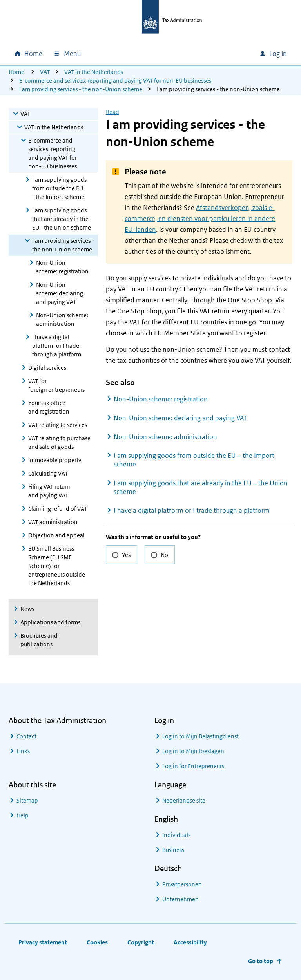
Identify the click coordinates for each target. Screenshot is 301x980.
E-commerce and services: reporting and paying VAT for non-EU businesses (115, 80)
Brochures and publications (39, 640)
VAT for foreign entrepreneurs (56, 385)
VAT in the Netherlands (94, 72)
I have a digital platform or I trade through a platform (57, 346)
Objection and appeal (56, 535)
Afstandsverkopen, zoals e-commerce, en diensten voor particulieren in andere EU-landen (200, 219)
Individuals (176, 835)
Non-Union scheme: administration (62, 319)
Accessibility (190, 942)
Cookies (97, 942)
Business (173, 850)
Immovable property (55, 460)
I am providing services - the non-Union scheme (81, 89)
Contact (26, 736)
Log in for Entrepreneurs (193, 766)
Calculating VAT (48, 473)
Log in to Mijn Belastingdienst (200, 736)
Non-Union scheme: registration (62, 267)
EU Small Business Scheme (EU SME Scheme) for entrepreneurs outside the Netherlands (57, 566)
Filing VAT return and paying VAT (49, 491)
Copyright (141, 942)
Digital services (47, 368)
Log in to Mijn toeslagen (193, 751)
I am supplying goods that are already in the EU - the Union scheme (62, 219)
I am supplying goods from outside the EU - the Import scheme (59, 188)
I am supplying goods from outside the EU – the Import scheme (194, 460)
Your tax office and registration (49, 407)
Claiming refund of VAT (58, 509)
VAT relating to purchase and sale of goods (59, 442)
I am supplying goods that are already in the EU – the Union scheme (201, 487)
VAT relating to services (58, 425)
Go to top (261, 961)
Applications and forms (50, 622)
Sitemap (27, 800)
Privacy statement (43, 942)
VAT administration (53, 522)
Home (16, 72)
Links (23, 751)
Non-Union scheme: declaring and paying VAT (60, 293)
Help (23, 815)
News (27, 609)
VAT (45, 72)
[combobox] (200, 54)
